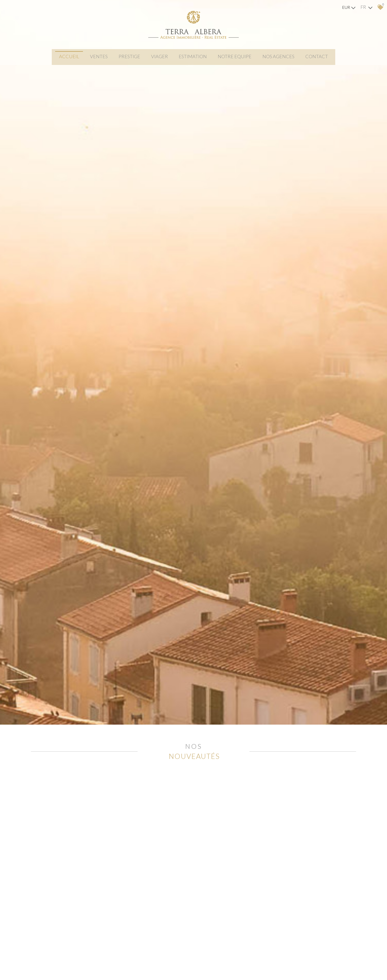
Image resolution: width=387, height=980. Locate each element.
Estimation (194, 59)
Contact (324, 59)
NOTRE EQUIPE (238, 59)
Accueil (62, 59)
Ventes (94, 59)
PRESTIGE (126, 59)
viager (159, 59)
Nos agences (284, 59)
